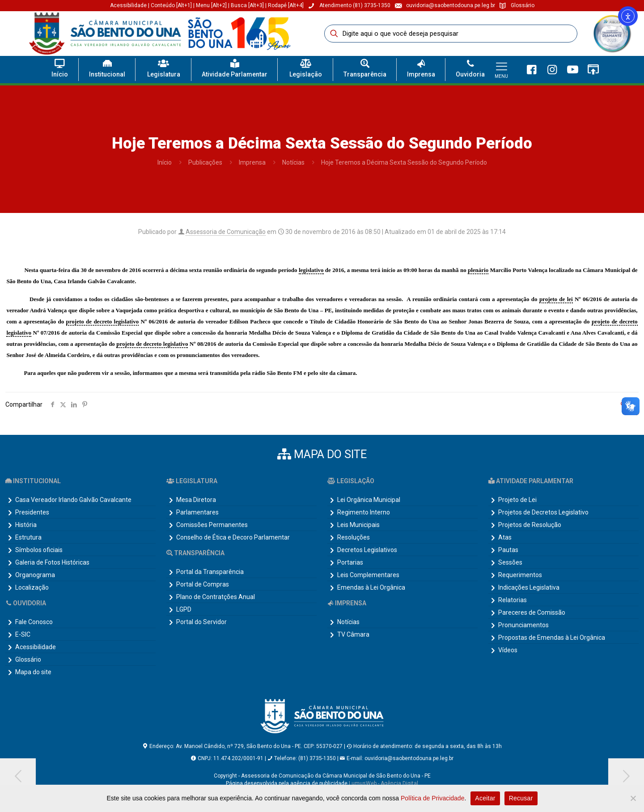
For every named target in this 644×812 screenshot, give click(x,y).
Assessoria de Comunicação (226, 232)
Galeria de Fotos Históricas (52, 562)
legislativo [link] (311, 270)
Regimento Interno (364, 512)
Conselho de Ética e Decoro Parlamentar (233, 537)
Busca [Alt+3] (247, 5)
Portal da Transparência (210, 572)
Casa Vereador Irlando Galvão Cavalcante (73, 500)
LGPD (184, 609)
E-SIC (23, 634)
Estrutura (28, 537)
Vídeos (508, 650)
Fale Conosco (34, 622)
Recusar (521, 798)
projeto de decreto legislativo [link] (103, 321)
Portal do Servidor (201, 622)
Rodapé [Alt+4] (286, 5)
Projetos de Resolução (530, 525)
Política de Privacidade (432, 798)
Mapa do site (33, 672)
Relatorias (513, 600)
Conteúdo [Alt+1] (172, 5)
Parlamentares (197, 512)
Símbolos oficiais (39, 550)
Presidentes (32, 512)
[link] (612, 34)
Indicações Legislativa (529, 587)
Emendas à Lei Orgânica (371, 587)
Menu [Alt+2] (211, 5)
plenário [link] (478, 270)
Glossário (28, 659)
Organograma (35, 575)
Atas (505, 537)
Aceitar (485, 798)
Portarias (350, 562)
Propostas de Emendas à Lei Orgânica (552, 638)
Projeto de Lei (517, 500)
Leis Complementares (368, 575)
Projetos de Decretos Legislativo (543, 512)
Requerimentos (520, 575)
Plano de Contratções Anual (216, 597)
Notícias (293, 162)
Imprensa (252, 162)
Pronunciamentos (523, 625)
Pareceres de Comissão (532, 612)
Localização (32, 587)
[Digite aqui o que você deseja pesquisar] (451, 34)
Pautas (508, 550)
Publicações (205, 162)
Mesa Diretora (196, 500)
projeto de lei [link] (556, 299)
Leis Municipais (358, 525)
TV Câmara (353, 634)
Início (165, 162)
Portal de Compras (203, 584)
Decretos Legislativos (367, 550)
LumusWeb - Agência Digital (383, 783)
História (26, 525)
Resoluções (354, 537)
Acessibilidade (128, 5)
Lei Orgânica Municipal (369, 500)
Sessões (510, 562)
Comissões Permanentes (212, 525)
